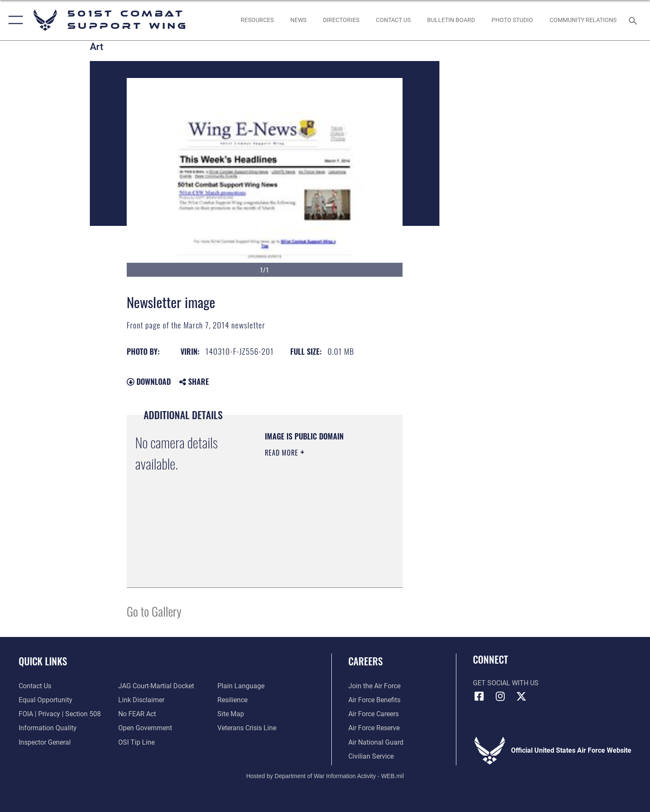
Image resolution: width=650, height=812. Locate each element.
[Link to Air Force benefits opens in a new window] (374, 700)
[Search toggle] (634, 20)
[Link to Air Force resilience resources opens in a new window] (232, 700)
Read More (283, 453)
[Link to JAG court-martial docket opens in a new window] (156, 686)
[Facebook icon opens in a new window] (479, 696)
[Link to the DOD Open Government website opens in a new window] (145, 728)
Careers (365, 661)
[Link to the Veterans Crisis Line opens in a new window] (247, 728)
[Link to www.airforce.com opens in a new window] (374, 686)
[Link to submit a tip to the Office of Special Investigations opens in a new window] (136, 742)
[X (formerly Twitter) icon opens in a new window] (521, 696)
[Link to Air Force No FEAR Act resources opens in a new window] (137, 714)
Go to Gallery (154, 611)
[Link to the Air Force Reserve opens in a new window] (374, 728)
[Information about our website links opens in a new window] (141, 700)
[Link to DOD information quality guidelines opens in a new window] (48, 728)
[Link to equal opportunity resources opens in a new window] (46, 700)
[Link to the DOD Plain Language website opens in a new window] (241, 686)
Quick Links (43, 661)
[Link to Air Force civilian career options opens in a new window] (371, 756)
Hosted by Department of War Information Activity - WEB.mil (325, 776)
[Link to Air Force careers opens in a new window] (374, 714)
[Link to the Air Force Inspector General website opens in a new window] (45, 742)
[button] (14, 20)
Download (149, 381)
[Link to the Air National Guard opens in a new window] (376, 742)
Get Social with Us (506, 683)
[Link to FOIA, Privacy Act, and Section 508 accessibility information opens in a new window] (60, 714)
